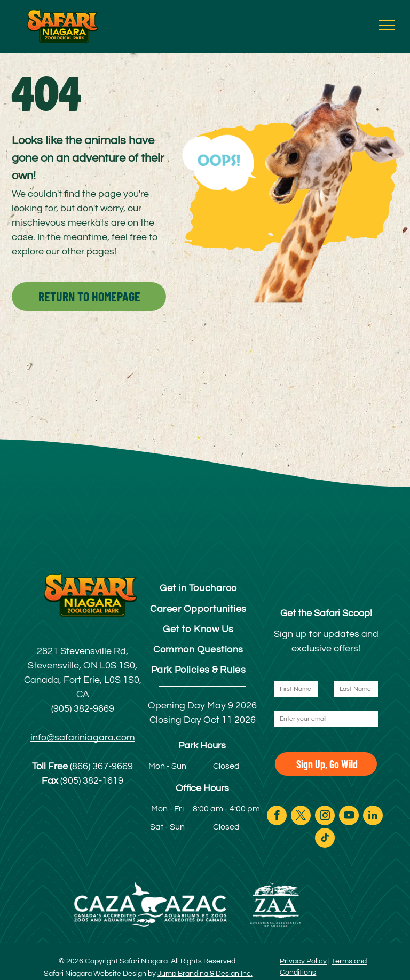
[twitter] (301, 817)
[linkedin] (373, 817)
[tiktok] (325, 839)
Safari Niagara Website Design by (100, 974)
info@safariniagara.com (83, 738)
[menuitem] (198, 588)
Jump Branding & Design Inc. (205, 974)
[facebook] (277, 817)
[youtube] (349, 817)
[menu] (387, 25)
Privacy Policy (303, 961)
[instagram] (325, 817)
